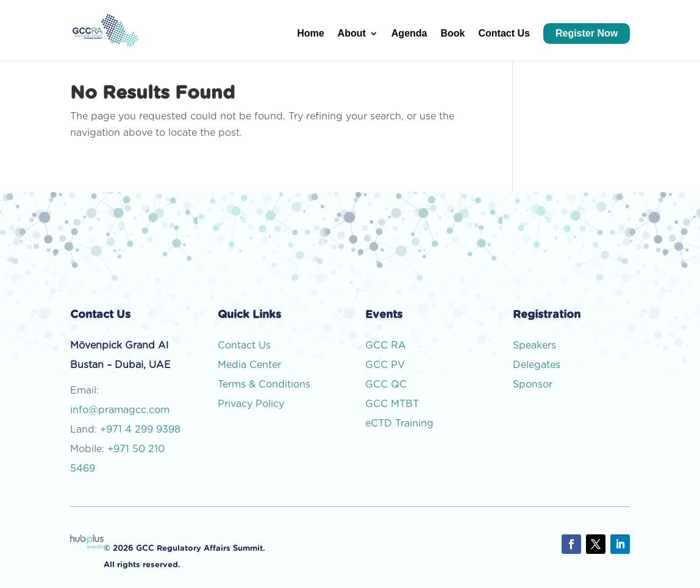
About (352, 34)
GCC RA (386, 345)
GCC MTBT (392, 404)
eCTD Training (399, 423)
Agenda (409, 34)
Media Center (249, 365)
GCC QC (386, 384)
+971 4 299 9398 (140, 430)
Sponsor (534, 384)
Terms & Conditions (264, 384)
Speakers (534, 345)
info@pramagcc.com (120, 410)
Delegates (538, 365)
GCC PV (385, 365)
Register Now (587, 33)
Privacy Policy (251, 404)
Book (452, 34)
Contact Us (504, 34)
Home (310, 34)
